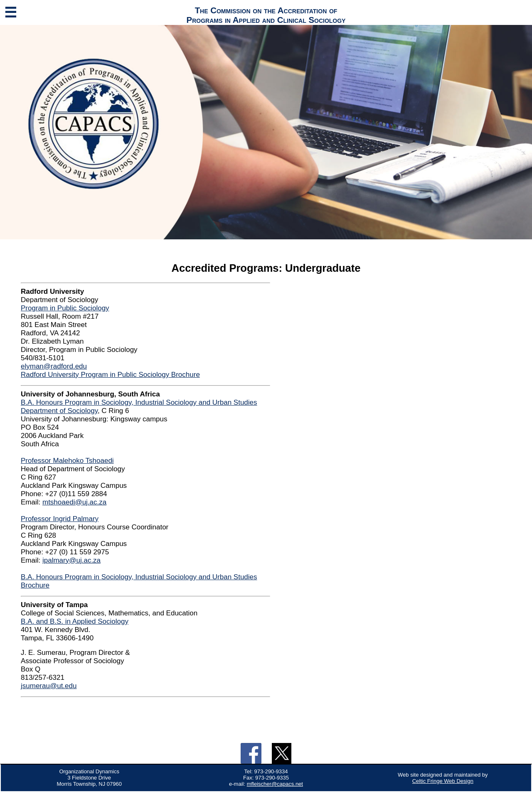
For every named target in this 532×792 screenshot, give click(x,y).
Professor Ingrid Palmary (60, 519)
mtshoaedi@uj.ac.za (74, 502)
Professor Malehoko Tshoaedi (67, 461)
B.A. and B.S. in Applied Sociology (75, 621)
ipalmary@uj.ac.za (71, 560)
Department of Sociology (59, 411)
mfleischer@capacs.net (275, 784)
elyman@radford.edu (54, 366)
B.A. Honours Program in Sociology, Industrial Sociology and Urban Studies (139, 402)
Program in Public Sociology (65, 308)
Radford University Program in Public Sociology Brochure (110, 375)
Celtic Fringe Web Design (443, 781)
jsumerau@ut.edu (49, 686)
